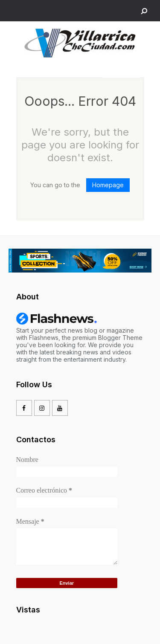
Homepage (108, 185)
